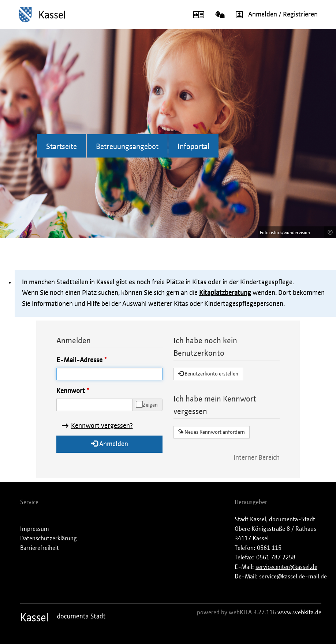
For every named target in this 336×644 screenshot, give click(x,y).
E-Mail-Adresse (79, 360)
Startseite (61, 147)
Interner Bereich (257, 458)
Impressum (35, 529)
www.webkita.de (299, 612)
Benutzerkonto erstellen (208, 374)
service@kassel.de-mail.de (293, 577)
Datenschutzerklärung (48, 538)
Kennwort (71, 391)
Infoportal (193, 147)
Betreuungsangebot (127, 147)
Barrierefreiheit (40, 548)
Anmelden (110, 444)
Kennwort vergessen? (102, 426)
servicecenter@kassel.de (286, 567)
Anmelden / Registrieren (274, 15)
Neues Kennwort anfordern (212, 432)
